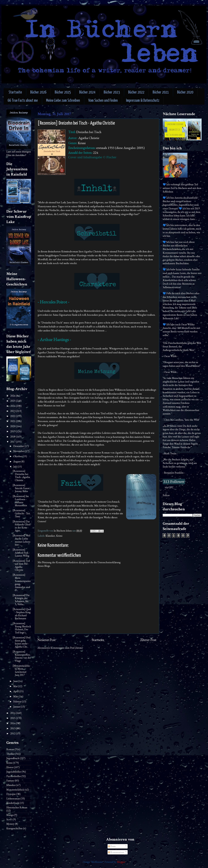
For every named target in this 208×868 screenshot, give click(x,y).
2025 (13, 401)
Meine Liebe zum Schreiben (63, 101)
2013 (13, 728)
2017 (13, 442)
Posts (112, 846)
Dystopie (11, 794)
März (16, 696)
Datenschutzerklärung (109, 562)
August (17, 461)
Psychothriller (14, 776)
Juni (16, 681)
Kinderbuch (13, 803)
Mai (16, 686)
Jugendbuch (13, 758)
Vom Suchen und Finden (103, 101)
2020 (13, 426)
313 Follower (174, 482)
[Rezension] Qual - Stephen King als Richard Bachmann (22, 614)
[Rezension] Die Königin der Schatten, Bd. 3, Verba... (21, 600)
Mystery (10, 824)
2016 (13, 713)
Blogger (121, 862)
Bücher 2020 (185, 92)
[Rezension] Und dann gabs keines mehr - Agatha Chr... (22, 642)
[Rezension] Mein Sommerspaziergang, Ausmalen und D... (22, 582)
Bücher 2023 (112, 92)
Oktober (18, 456)
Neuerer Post (47, 640)
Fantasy (10, 781)
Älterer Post (148, 640)
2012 (13, 733)
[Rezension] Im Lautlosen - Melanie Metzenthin (21, 501)
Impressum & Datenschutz (143, 101)
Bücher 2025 (63, 92)
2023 (13, 411)
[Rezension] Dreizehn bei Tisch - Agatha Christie (21, 476)
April (16, 691)
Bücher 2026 (38, 92)
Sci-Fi (9, 819)
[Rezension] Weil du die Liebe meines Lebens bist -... (22, 540)
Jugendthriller (14, 772)
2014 (13, 723)
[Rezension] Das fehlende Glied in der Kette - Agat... (22, 526)
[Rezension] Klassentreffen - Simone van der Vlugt (22, 656)
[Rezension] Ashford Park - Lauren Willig (21, 553)
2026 (13, 396)
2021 (13, 421)
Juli (15, 467)
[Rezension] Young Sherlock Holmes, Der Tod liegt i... (22, 628)
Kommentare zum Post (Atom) (67, 648)
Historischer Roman (17, 807)
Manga (10, 815)
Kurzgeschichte (14, 828)
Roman (10, 749)
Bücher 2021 (161, 92)
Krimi (59, 536)
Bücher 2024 (87, 92)
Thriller (10, 754)
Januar (17, 707)
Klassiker (50, 536)
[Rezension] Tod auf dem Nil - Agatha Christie (21, 565)
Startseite (15, 92)
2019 (13, 431)
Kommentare (116, 852)
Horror (10, 767)
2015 (13, 718)
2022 (13, 416)
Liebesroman (13, 798)
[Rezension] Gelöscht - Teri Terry (21, 513)
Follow (166, 495)
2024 (13, 406)
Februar (18, 701)
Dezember (19, 446)
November (19, 451)
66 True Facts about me (23, 101)
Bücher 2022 (136, 92)
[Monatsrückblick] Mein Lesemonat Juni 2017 (21, 670)
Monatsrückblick (15, 790)
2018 (13, 437)
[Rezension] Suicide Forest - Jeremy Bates (22, 488)
